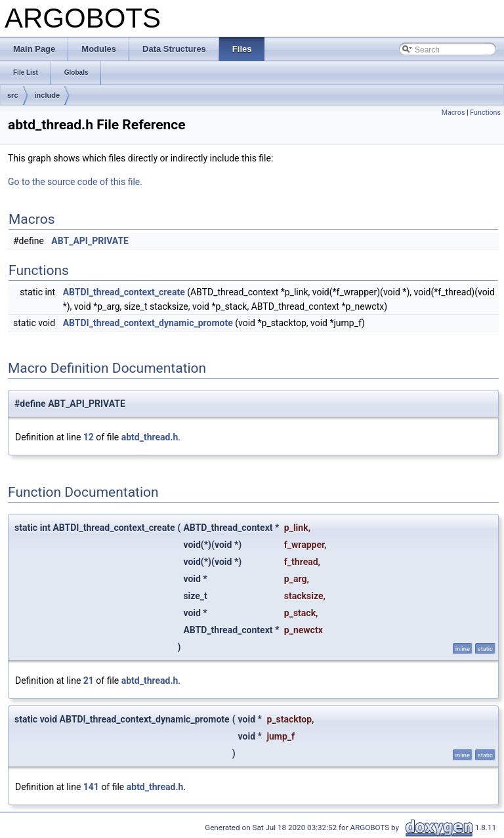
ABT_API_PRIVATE (90, 241)
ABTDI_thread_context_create (124, 292)
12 (89, 437)
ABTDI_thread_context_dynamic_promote (148, 323)
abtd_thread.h (150, 437)
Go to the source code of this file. (75, 182)
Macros (453, 113)
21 (89, 681)
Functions (485, 113)
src (13, 95)
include (48, 95)
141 (91, 787)
